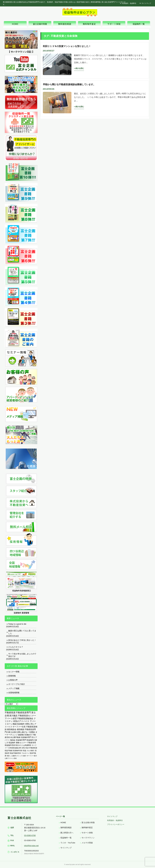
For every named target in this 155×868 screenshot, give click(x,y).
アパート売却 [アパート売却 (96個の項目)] (12, 758)
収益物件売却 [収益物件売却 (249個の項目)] (10, 745)
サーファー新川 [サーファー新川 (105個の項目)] (32, 756)
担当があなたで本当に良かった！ (22, 640)
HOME (63, 823)
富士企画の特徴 (88, 823)
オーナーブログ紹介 (17, 684)
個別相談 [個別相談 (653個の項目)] (21, 729)
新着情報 (12, 676)
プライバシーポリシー (116, 824)
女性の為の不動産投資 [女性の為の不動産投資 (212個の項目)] (29, 748)
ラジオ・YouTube (68, 843)
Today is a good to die (17, 624)
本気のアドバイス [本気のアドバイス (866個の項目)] (21, 721)
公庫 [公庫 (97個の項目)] (6, 758)
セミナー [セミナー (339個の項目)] (23, 743)
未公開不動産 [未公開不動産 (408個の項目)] (15, 737)
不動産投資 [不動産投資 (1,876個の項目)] (10, 712)
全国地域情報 (14, 693)
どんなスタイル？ (16, 647)
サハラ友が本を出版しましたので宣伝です (22, 655)
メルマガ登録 (87, 843)
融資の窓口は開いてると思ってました (22, 632)
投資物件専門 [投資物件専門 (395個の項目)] (26, 737)
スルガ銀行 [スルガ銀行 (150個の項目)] (30, 751)
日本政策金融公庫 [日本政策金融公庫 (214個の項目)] (15, 748)
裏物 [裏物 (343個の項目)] (18, 743)
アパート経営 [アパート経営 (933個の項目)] (11, 718)
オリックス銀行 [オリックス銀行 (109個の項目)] (21, 756)
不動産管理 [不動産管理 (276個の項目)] (32, 743)
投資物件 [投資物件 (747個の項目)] (21, 724)
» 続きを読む (79, 68)
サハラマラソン (88, 838)
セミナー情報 (14, 672)
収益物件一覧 (66, 838)
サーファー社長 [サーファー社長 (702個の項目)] (19, 727)
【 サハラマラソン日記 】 (21, 52)
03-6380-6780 (30, 835)
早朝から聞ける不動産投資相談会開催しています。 (69, 84)
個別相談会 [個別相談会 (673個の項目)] (12, 729)
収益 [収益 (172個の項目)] (25, 751)
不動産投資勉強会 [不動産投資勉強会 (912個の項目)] (25, 719)
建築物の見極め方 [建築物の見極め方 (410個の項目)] (25, 735)
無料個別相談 (66, 828)
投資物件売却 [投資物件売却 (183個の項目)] (18, 751)
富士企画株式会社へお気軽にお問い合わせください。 (126, 13)
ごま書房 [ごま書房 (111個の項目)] (13, 756)
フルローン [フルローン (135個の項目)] (25, 753)
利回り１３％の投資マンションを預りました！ (67, 46)
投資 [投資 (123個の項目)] (8, 756)
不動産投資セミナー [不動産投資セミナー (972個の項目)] (27, 716)
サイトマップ (145, 3)
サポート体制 (87, 833)
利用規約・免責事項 (128, 3)
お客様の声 (13, 680)
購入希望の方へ (67, 833)
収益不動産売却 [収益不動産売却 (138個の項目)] (15, 753)
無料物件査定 (87, 828)
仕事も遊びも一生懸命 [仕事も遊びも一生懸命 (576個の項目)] (26, 732)
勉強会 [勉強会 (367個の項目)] (13, 740)
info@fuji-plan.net (31, 846)
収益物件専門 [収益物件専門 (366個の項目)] (21, 740)
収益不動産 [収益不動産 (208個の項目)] (9, 751)
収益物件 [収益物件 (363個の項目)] (12, 743)
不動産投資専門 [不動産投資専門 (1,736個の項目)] (23, 713)
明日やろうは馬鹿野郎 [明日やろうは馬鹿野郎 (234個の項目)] (23, 745)
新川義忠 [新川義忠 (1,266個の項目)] (13, 716)
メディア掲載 (14, 688)
